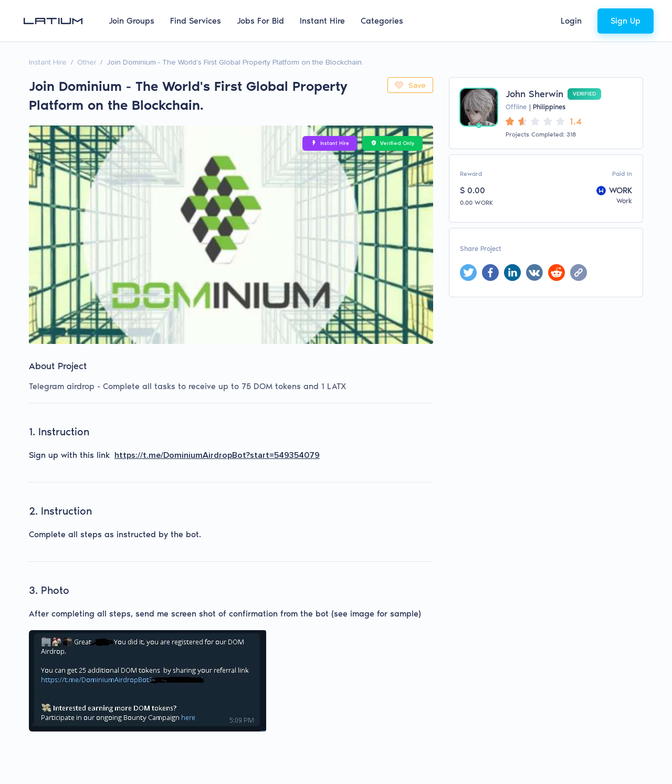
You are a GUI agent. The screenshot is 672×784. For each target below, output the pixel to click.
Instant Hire (322, 21)
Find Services (196, 21)
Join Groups (132, 21)
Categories (382, 21)
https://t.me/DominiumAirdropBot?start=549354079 (217, 455)
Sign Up (626, 21)
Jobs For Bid (260, 21)
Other (87, 62)
